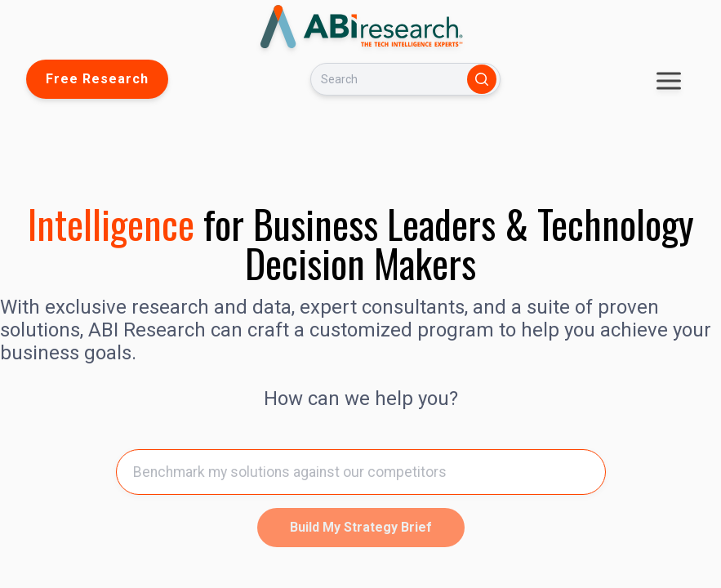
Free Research (97, 79)
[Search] (385, 79)
